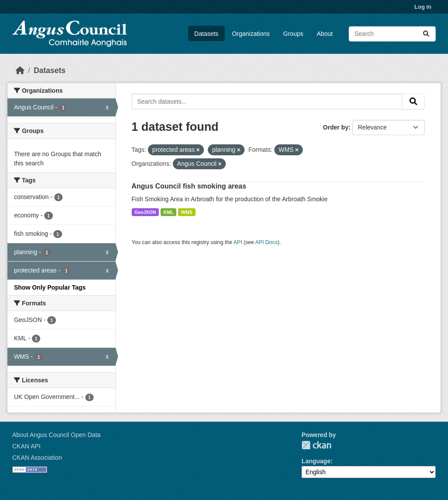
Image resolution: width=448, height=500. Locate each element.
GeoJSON (145, 212)
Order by (336, 127)
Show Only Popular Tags (50, 287)
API (238, 242)
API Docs (266, 242)
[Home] (20, 70)
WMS (187, 212)
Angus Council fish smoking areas (189, 186)
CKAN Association (37, 458)
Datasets (206, 34)
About (325, 34)
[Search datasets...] (392, 34)
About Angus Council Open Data (56, 435)
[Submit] (426, 34)
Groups (293, 34)
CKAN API (26, 446)
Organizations (251, 34)
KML (169, 212)
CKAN (316, 445)
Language (316, 461)
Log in (423, 7)
